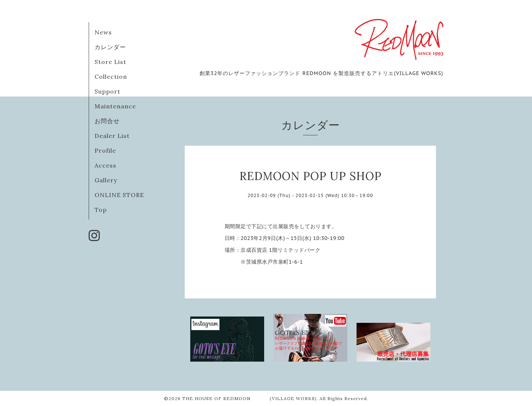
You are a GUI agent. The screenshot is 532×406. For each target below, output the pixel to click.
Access (105, 165)
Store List (110, 62)
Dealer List (112, 136)
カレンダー (110, 47)
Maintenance (115, 106)
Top (101, 210)
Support (108, 91)
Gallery (106, 180)
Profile (105, 150)
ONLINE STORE (119, 195)
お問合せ (107, 121)
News (103, 32)
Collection (111, 77)
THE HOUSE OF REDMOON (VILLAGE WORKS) (249, 398)
